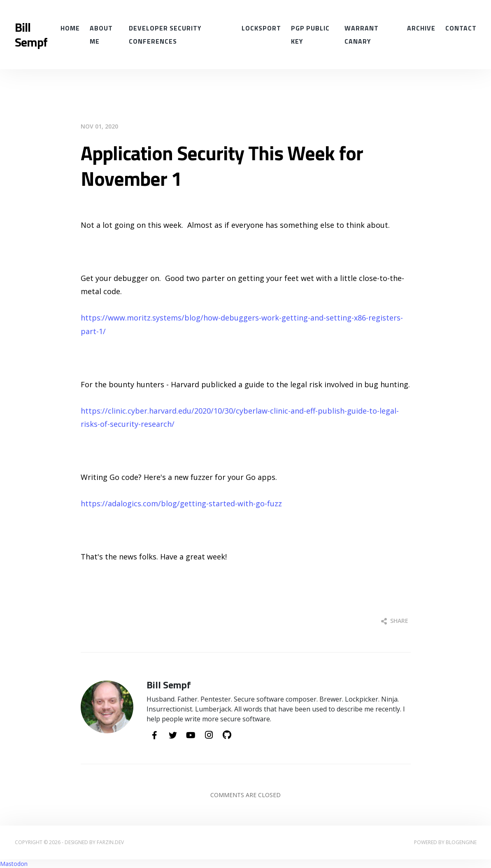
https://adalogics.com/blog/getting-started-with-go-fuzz (181, 503)
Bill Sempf (31, 35)
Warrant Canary (362, 35)
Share (395, 621)
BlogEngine (461, 842)
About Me (101, 35)
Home (70, 28)
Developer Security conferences (165, 35)
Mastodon (14, 864)
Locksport (261, 28)
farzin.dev (110, 842)
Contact (461, 28)
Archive (421, 28)
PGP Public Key (310, 35)
